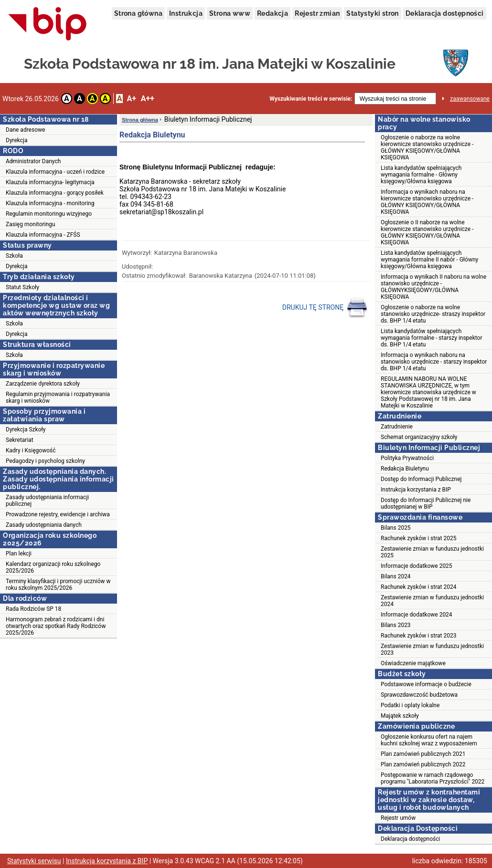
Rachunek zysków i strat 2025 (418, 538)
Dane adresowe (25, 130)
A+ (131, 99)
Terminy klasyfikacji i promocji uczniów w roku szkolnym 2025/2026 (58, 585)
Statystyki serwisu (34, 861)
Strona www (230, 13)
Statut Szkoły (22, 287)
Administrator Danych (33, 161)
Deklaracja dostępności (445, 13)
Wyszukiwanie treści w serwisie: (311, 99)
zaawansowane (470, 99)
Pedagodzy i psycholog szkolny (45, 461)
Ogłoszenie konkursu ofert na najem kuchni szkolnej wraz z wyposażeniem (429, 740)
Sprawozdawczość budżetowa (419, 695)
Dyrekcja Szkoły (26, 429)
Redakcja (273, 13)
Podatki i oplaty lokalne (410, 705)
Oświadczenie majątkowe (413, 663)
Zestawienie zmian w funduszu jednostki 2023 (432, 649)
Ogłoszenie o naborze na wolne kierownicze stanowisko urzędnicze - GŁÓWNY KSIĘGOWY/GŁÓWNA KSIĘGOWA (427, 147)
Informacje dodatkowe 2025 (417, 566)
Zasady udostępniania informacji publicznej (47, 501)
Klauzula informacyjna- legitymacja (50, 182)
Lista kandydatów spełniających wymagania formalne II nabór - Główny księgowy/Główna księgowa (429, 260)
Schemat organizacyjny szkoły (419, 437)
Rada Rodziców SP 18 (33, 609)
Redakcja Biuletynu (405, 469)
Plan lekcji (19, 554)
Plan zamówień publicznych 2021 (423, 754)
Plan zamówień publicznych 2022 (423, 764)
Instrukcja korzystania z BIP (416, 490)
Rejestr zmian (317, 13)
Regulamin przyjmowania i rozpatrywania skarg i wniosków (58, 397)
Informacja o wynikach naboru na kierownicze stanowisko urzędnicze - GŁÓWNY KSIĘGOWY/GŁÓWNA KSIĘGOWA (427, 202)
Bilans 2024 (396, 576)
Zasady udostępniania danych (44, 525)
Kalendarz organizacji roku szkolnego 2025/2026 (53, 567)
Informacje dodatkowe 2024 (417, 615)
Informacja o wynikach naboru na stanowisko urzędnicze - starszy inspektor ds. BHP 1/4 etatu (434, 362)
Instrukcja (186, 13)
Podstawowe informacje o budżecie (426, 684)
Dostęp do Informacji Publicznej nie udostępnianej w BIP (426, 503)
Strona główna (138, 13)
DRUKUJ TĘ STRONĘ (325, 308)
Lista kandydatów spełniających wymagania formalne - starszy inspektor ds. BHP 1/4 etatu (432, 338)
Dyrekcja (17, 140)
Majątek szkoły (400, 716)
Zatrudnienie (397, 427)
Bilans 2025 (396, 528)
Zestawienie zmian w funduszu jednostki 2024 (432, 601)
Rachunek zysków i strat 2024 (418, 587)
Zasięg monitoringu (30, 224)
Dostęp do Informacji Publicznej (421, 479)
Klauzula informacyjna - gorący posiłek (55, 193)
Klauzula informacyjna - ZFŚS (43, 235)
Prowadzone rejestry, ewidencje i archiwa (58, 514)
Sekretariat (20, 440)
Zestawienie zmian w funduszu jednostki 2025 (432, 552)
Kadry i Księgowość (31, 450)
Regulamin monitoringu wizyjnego (49, 214)
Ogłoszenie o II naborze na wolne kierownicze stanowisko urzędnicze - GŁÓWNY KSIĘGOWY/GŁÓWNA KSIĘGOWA (427, 232)
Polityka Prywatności (407, 458)
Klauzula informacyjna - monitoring (50, 203)
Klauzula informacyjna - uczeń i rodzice (55, 172)
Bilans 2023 (396, 625)
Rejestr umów (398, 818)
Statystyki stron (372, 13)
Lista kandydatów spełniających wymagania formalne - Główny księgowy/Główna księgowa (421, 175)
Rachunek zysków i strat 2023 (418, 636)
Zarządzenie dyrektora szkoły (43, 384)
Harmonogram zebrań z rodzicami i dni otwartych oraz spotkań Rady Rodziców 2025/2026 (56, 626)
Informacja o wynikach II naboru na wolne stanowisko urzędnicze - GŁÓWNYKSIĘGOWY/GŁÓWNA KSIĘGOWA (433, 287)
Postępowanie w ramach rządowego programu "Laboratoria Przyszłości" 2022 (433, 778)
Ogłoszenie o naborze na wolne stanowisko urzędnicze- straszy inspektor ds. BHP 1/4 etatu (433, 314)
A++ (148, 99)
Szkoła (14, 256)
